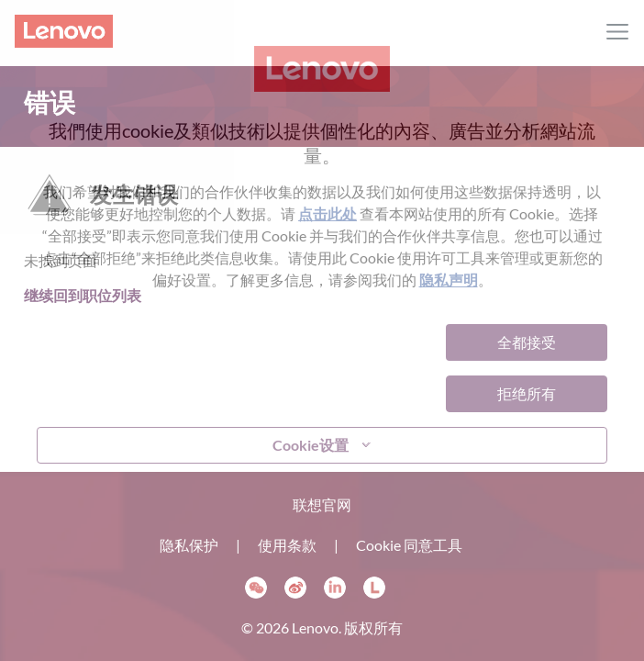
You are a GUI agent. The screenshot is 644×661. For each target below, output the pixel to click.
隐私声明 (449, 280)
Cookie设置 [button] (311, 445)
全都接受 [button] (527, 342)
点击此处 (328, 213)
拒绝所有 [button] (527, 393)
